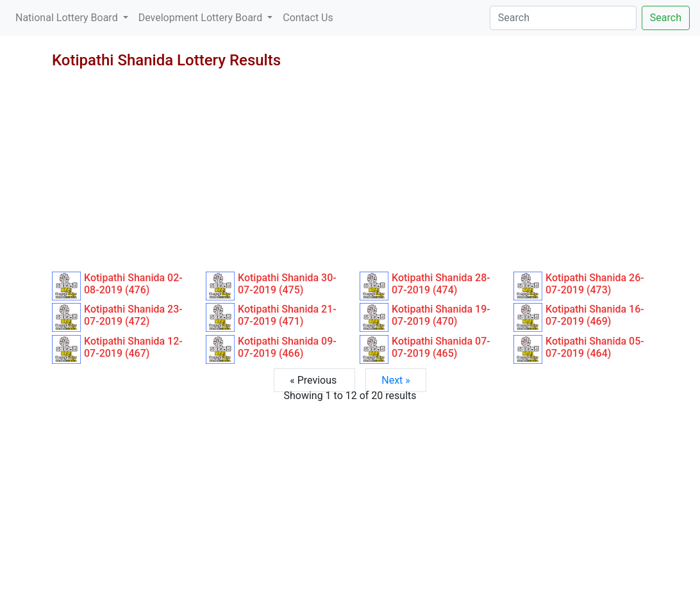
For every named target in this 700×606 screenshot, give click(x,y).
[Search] (563, 18)
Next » (396, 380)
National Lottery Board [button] (68, 18)
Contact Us (308, 18)
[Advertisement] (350, 176)
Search (666, 18)
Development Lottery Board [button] (202, 18)
